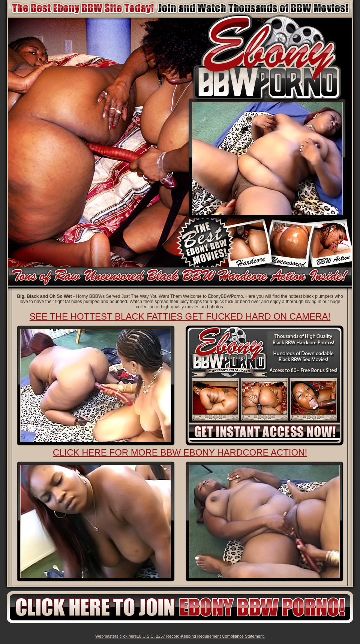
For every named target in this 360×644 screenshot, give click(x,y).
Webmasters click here (116, 636)
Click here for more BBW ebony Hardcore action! (180, 452)
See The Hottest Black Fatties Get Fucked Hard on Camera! (180, 316)
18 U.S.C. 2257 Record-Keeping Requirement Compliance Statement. (201, 636)
